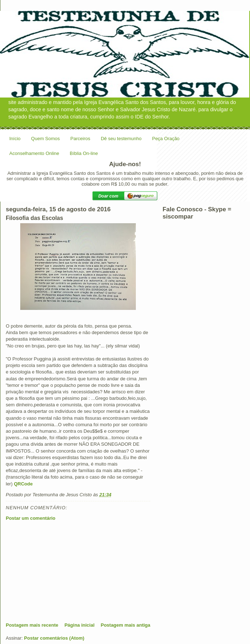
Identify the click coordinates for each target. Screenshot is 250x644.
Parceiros (80, 139)
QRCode (23, 484)
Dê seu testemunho (121, 139)
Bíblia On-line (84, 153)
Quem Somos (45, 139)
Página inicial (79, 625)
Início (15, 139)
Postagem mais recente (32, 625)
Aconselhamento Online (34, 153)
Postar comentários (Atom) (54, 638)
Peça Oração (166, 139)
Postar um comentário (31, 518)
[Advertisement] (60, 571)
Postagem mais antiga (126, 625)
